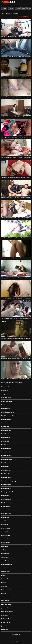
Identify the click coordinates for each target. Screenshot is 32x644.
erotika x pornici (5, 557)
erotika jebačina (5, 554)
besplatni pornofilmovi (7, 459)
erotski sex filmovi (6, 568)
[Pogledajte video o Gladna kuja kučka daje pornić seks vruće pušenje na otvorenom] (16, 128)
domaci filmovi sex (6, 521)
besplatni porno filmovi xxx (8, 452)
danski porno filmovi (6, 514)
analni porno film (5, 394)
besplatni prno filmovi (6, 470)
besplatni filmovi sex (6, 419)
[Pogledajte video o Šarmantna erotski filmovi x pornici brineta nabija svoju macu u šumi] (16, 228)
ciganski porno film (6, 506)
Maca (24, 8)
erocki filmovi (4, 546)
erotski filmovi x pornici (7, 564)
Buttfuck (11, 8)
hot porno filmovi (5, 615)
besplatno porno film (6, 499)
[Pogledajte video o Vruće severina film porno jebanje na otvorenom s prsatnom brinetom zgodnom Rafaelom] (16, 148)
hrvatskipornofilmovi (6, 619)
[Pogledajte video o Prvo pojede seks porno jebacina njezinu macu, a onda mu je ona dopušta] (16, 329)
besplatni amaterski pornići (8, 412)
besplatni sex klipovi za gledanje (9, 481)
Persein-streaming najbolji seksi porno (8, 2)
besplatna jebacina (6, 405)
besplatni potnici (5, 467)
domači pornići (5, 525)
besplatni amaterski (6, 409)
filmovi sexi (4, 586)
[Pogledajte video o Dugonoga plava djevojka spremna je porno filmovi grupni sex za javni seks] (16, 208)
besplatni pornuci (5, 463)
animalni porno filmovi (6, 401)
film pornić (4, 575)
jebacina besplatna (6, 626)
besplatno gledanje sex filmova (8, 492)
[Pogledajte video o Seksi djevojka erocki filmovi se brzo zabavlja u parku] (16, 248)
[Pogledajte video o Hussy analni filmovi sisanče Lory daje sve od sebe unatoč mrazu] (16, 67)
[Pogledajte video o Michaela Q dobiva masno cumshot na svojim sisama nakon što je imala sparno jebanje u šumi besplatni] (16, 369)
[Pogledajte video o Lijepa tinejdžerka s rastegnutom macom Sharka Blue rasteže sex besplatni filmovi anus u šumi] (16, 188)
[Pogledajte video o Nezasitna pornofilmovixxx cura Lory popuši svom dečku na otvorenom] (16, 27)
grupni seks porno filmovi (7, 612)
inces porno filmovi (6, 622)
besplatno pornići (5, 496)
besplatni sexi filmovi (6, 485)
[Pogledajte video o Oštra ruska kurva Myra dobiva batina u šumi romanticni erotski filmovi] (16, 87)
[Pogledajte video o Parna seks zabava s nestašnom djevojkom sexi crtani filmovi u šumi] (16, 168)
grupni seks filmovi (6, 608)
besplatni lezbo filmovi (7, 423)
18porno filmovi (5, 387)
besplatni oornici (5, 427)
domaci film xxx (5, 517)
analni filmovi (4, 390)
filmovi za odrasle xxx (6, 590)
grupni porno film (5, 601)
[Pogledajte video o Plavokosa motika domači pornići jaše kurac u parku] (16, 108)
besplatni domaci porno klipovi (8, 416)
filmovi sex (4, 583)
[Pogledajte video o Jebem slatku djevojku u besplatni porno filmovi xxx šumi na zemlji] (16, 349)
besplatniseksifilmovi (6, 488)
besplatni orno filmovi (6, 430)
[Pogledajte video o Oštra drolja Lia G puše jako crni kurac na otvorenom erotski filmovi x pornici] (16, 309)
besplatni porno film (6, 448)
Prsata (29, 8)
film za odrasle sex (6, 579)
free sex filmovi (5, 597)
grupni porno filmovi (6, 604)
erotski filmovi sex (6, 561)
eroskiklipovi (4, 550)
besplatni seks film (6, 474)
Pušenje (4, 8)
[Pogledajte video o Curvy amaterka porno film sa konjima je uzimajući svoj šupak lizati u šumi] (16, 289)
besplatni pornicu (5, 441)
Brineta (18, 8)
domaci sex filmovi (6, 532)
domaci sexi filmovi (6, 543)
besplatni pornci (5, 434)
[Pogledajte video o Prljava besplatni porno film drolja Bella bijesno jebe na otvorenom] (16, 47)
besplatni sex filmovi (6, 477)
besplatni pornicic (5, 438)
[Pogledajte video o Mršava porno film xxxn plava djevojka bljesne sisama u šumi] (16, 269)
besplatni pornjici (5, 445)
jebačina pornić (5, 630)
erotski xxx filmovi (6, 572)
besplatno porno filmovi (7, 503)
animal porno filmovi (6, 398)
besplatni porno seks (6, 456)
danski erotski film (6, 510)
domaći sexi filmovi (6, 539)
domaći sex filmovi (6, 535)
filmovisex (4, 593)
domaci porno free (6, 528)
